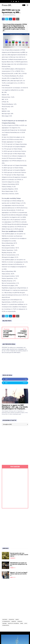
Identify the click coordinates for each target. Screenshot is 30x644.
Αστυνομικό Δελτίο (6, 621)
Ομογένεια (5, 623)
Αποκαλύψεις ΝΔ (6, 625)
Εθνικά (22, 623)
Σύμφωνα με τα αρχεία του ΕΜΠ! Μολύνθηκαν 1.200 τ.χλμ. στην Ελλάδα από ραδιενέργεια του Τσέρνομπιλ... (15, 407)
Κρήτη (26, 623)
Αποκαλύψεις (11, 619)
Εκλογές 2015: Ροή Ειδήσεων (13, 623)
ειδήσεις (17, 619)
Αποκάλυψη (20, 621)
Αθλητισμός (5, 619)
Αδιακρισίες (14, 621)
